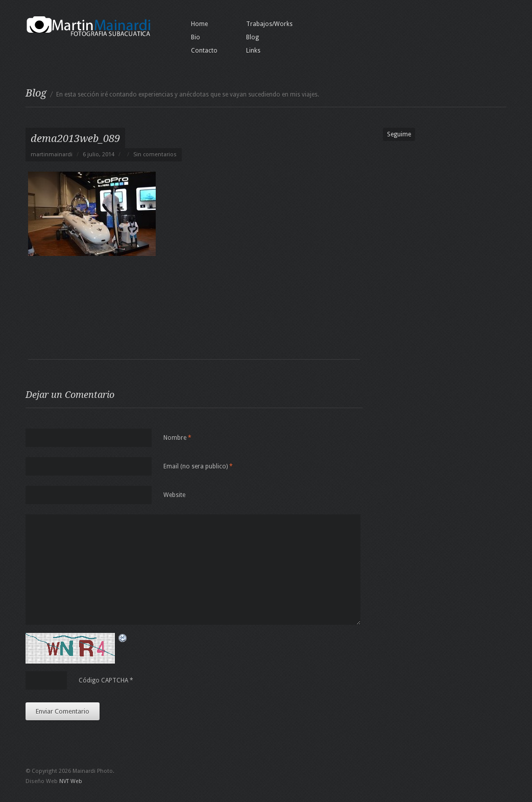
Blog (252, 37)
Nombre (177, 438)
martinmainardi (52, 155)
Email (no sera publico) (198, 466)
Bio (196, 37)
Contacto (204, 51)
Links (253, 51)
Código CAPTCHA (103, 680)
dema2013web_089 (75, 138)
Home (199, 24)
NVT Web (71, 781)
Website (174, 495)
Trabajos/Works (269, 24)
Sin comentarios (155, 155)
